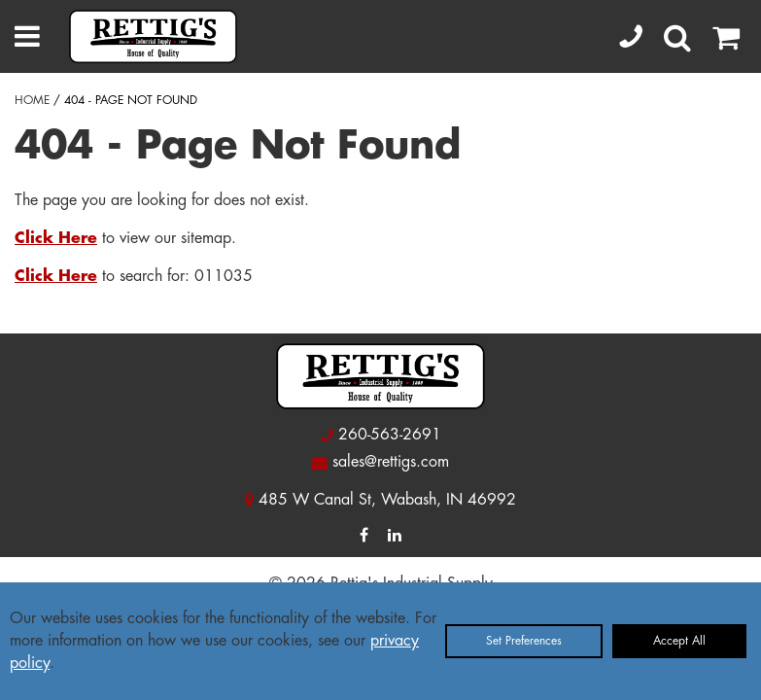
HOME (32, 100)
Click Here (56, 238)
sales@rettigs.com (391, 462)
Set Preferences (524, 641)
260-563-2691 (390, 435)
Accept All (679, 641)
